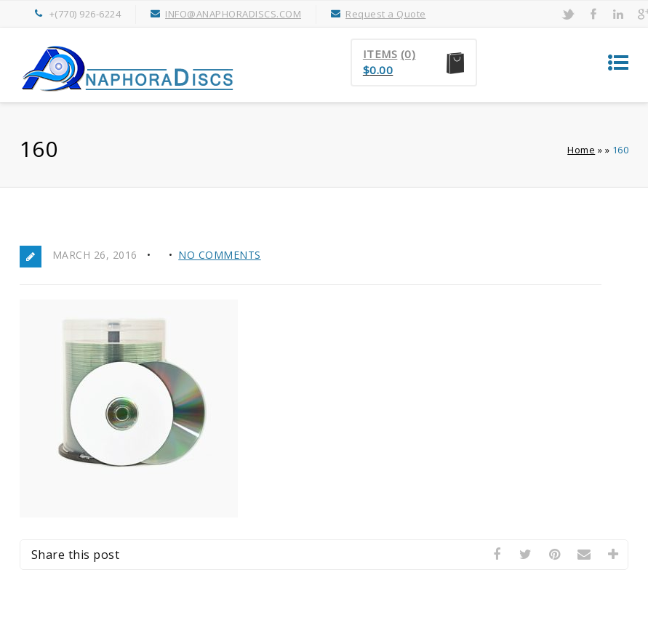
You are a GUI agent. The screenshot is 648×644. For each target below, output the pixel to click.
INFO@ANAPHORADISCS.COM (233, 14)
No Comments (220, 255)
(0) (408, 54)
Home (581, 150)
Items (380, 54)
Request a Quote (386, 14)
